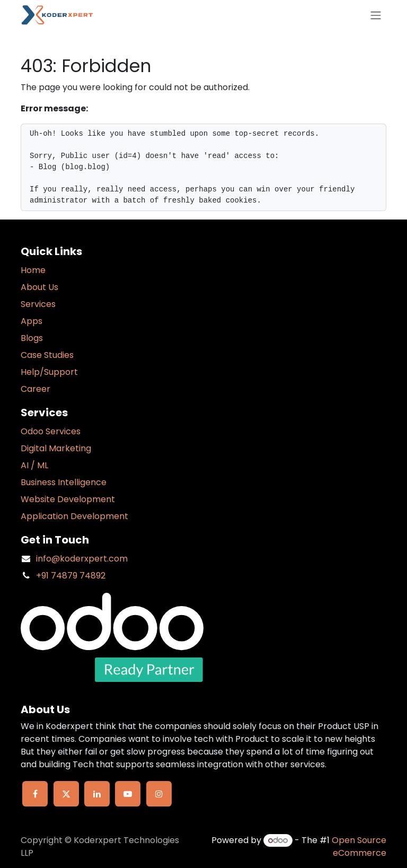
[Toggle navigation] (376, 15)
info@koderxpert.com (82, 559)
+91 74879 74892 (71, 576)
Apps (32, 321)
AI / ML (34, 465)
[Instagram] (159, 794)
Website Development (68, 499)
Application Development (74, 516)
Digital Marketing (56, 448)
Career (36, 389)
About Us (39, 287)
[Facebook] (35, 794)
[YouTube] (128, 794)
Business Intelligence (64, 482)
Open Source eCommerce (359, 847)
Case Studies (47, 355)
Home (33, 270)
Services (38, 304)
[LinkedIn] (97, 794)
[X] (66, 794)
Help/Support (49, 372)
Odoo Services (51, 431)
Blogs (32, 338)
